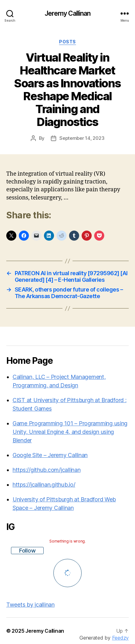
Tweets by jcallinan (30, 605)
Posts (67, 42)
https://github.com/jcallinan (46, 470)
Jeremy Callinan (68, 13)
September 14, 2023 (82, 138)
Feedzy (120, 638)
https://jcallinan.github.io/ (44, 485)
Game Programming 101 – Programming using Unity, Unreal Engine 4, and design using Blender (70, 432)
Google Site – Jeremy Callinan (50, 455)
